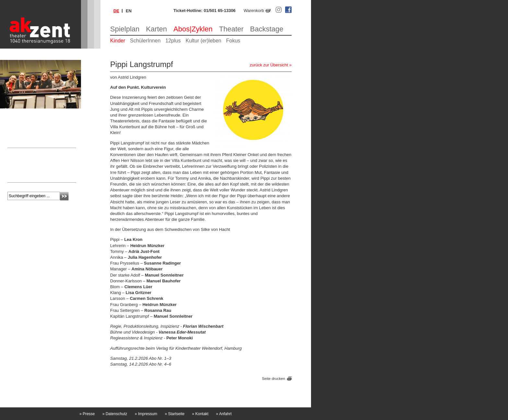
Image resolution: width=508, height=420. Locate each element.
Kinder (118, 41)
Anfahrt (224, 414)
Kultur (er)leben (203, 41)
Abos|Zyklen (193, 29)
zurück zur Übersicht (269, 65)
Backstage (267, 29)
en (129, 11)
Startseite (175, 414)
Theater (231, 29)
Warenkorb (254, 11)
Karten (157, 29)
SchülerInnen (145, 41)
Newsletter (21, 153)
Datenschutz (115, 414)
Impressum (146, 414)
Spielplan (125, 29)
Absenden (64, 196)
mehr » (14, 176)
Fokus (233, 41)
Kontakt (200, 414)
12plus (173, 41)
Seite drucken (274, 378)
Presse (87, 414)
